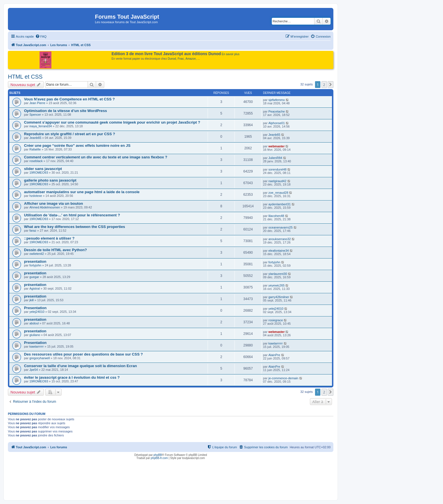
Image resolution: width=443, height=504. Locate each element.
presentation (35, 261)
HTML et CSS (25, 77)
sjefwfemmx (277, 100)
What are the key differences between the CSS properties (75, 227)
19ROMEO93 (39, 173)
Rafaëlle (35, 149)
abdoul (34, 323)
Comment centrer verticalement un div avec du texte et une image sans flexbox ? (96, 157)
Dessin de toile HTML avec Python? (56, 250)
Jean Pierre (37, 103)
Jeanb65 (35, 138)
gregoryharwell (40, 358)
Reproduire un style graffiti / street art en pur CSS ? (70, 134)
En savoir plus (231, 54)
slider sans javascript (43, 169)
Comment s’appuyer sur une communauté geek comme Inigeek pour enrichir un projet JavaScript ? (112, 122)
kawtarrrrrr (37, 346)
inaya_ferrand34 (41, 126)
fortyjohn (35, 265)
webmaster (276, 146)
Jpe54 (34, 370)
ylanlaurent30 (278, 274)
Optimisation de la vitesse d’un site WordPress (66, 111)
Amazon (191, 59)
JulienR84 (275, 158)
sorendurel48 (277, 169)
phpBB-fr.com (159, 458)
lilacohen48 (276, 216)
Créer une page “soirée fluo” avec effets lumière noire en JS (77, 146)
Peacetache (277, 111)
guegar (34, 277)
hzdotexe (36, 196)
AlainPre (274, 355)
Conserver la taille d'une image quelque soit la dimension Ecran (81, 366)
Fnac (181, 59)
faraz (33, 231)
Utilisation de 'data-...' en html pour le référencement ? (72, 215)
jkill (32, 300)
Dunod (172, 59)
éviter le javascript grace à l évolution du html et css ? (72, 377)
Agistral (35, 288)
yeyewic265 (276, 285)
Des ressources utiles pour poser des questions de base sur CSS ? (83, 354)
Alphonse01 (277, 123)
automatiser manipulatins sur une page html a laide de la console (82, 192)
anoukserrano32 (280, 239)
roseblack (36, 161)
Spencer (35, 115)
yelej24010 (37, 312)
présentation (35, 285)
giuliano (35, 335)
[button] (331, 85)
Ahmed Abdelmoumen (45, 207)
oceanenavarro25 (281, 227)
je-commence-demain (283, 378)
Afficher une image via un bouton (54, 203)
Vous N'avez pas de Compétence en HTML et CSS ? (69, 99)
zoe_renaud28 (278, 193)
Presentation (35, 308)
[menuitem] (41, 36)
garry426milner (279, 297)
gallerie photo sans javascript (50, 180)
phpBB (158, 455)
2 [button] (324, 85)
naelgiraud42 (277, 181)
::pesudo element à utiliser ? (49, 238)
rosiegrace (276, 320)
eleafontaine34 (279, 251)
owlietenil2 (37, 254)
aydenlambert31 (280, 204)
